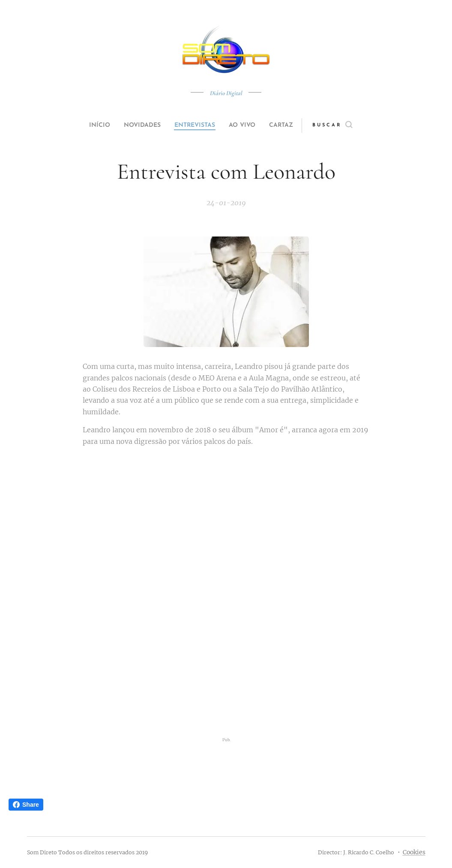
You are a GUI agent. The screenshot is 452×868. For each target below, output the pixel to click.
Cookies (414, 852)
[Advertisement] (226, 670)
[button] (349, 126)
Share (26, 805)
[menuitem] (90, 126)
